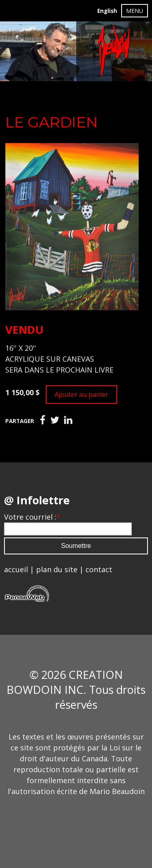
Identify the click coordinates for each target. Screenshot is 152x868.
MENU (135, 11)
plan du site (57, 569)
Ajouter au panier (81, 394)
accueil (16, 569)
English (107, 11)
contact (99, 569)
